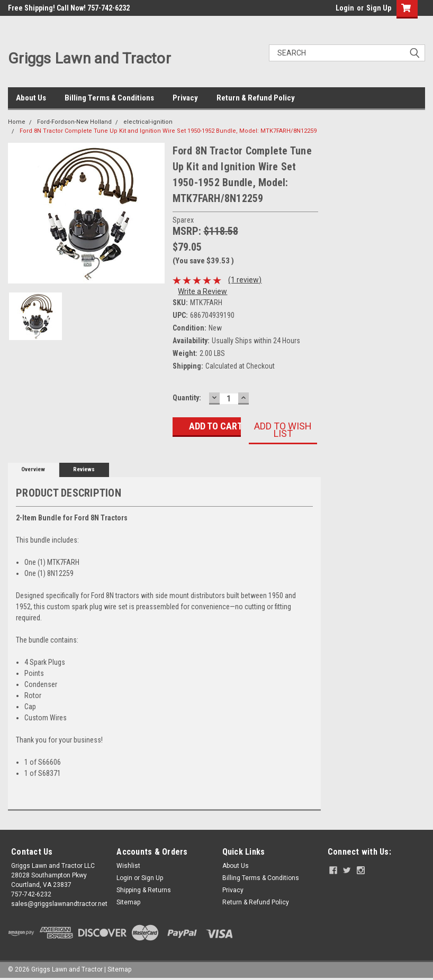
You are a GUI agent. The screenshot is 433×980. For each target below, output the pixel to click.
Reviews (84, 469)
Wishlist (128, 866)
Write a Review (202, 291)
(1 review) (245, 280)
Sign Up (379, 8)
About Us (31, 98)
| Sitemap (118, 969)
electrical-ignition (148, 122)
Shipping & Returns (144, 890)
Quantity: (187, 398)
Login (345, 8)
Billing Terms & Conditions (109, 98)
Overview (33, 469)
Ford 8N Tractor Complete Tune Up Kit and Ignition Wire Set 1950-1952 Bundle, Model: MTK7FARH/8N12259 (168, 131)
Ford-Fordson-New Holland (74, 122)
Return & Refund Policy (256, 98)
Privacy (185, 98)
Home (17, 122)
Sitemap (128, 902)
